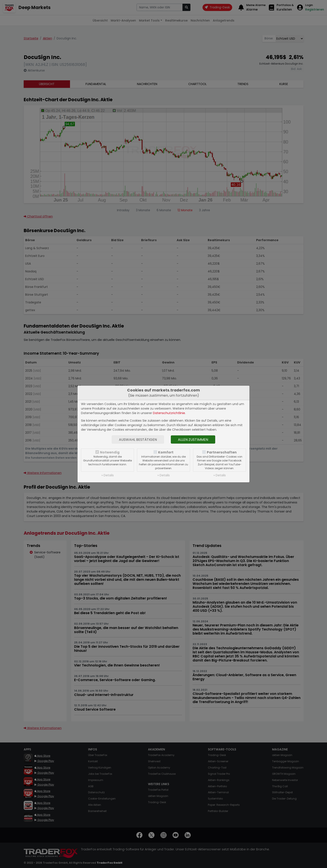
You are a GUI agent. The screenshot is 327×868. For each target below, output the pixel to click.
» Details (108, 475)
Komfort (166, 452)
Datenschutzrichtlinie (169, 413)
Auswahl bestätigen (138, 440)
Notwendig (110, 452)
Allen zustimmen (193, 440)
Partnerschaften (222, 452)
